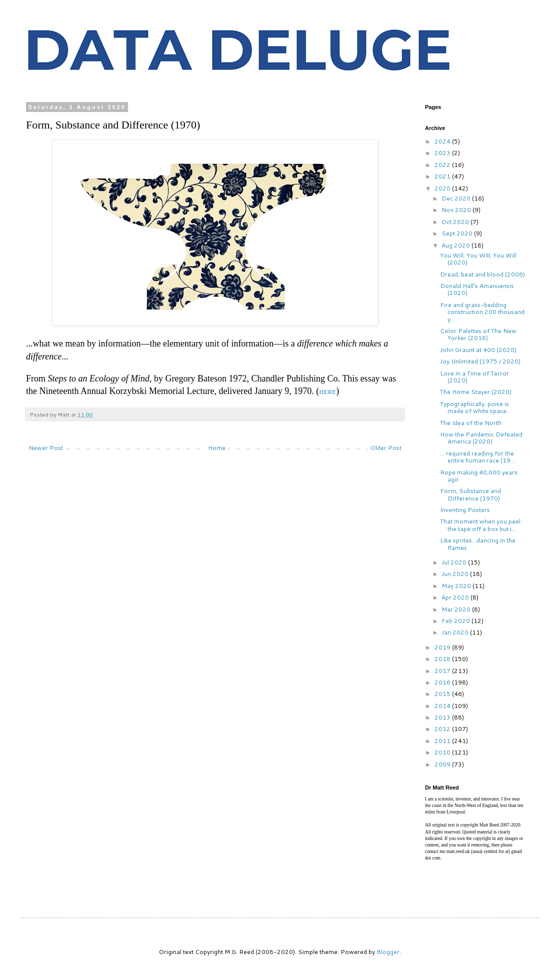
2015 (443, 694)
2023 (443, 153)
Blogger (388, 952)
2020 (443, 188)
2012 (443, 729)
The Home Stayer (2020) (476, 392)
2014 (443, 706)
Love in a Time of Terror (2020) (474, 377)
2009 (443, 764)
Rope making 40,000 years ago (479, 476)
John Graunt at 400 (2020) (478, 350)
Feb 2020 (456, 621)
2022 (443, 165)
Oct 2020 (456, 222)
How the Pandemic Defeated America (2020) (481, 438)
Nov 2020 (457, 210)
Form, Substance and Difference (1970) (470, 494)
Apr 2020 (456, 597)
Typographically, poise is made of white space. (474, 407)
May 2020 (457, 586)
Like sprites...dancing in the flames (478, 544)
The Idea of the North (471, 423)
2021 (443, 176)
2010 (443, 752)
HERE (327, 392)
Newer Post (46, 448)
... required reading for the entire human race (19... (477, 457)
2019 (443, 647)
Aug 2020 (456, 245)
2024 (443, 141)
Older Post (386, 448)
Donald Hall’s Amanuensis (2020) (477, 289)
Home (217, 448)
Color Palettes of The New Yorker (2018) (478, 334)
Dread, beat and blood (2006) (482, 274)
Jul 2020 (455, 562)
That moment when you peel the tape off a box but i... (480, 525)
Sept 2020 (458, 233)
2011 (443, 741)
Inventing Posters (465, 510)
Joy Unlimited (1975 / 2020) (480, 361)
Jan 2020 (456, 632)
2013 (443, 717)
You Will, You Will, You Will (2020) (478, 259)
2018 (443, 659)
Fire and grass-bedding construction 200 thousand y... (482, 312)
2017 (443, 671)
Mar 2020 (457, 609)
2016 (443, 682)
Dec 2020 (457, 198)
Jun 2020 (456, 574)
